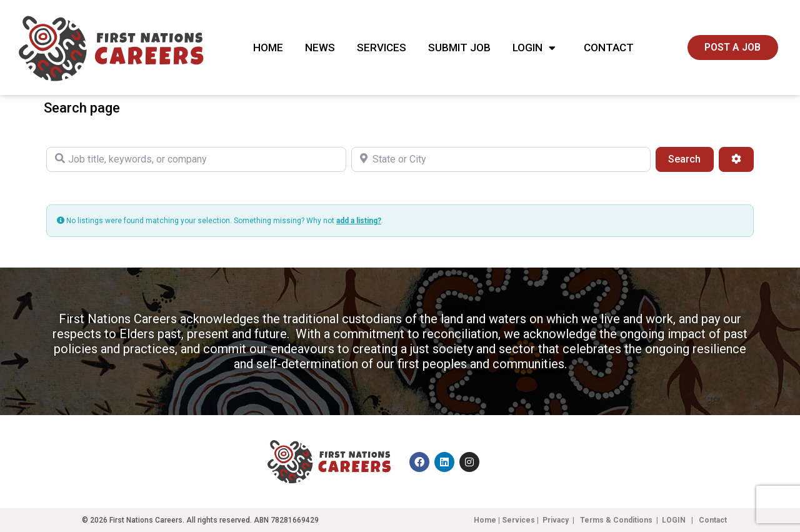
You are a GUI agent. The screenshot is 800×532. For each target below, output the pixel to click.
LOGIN (675, 520)
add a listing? (359, 221)
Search (691, 158)
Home (268, 48)
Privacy (556, 520)
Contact (609, 48)
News (320, 48)
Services (382, 48)
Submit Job (459, 48)
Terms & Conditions (616, 520)
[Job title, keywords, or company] (196, 159)
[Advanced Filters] (736, 159)
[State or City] (501, 159)
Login (537, 48)
